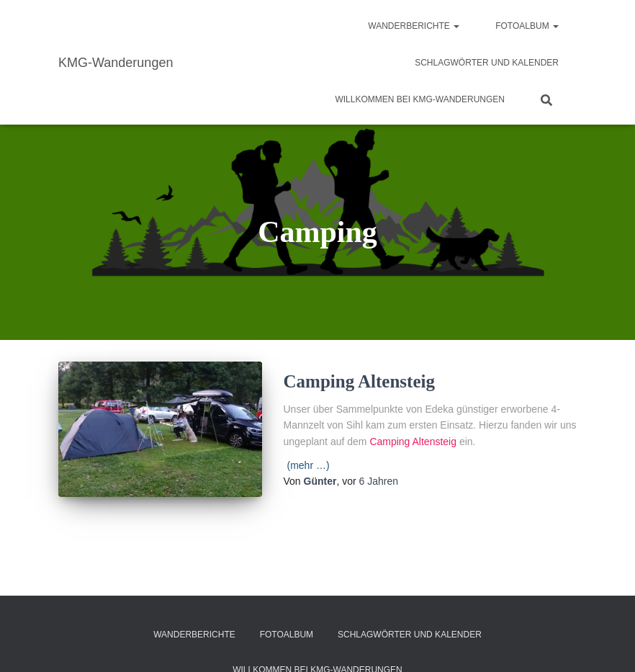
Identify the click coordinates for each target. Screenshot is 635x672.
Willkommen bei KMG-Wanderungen (420, 99)
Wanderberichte (414, 26)
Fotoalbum (527, 26)
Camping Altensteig (359, 381)
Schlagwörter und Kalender (487, 63)
